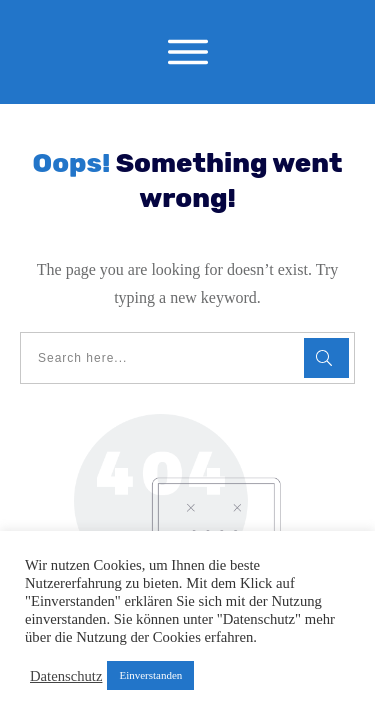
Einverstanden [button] (150, 675)
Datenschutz (66, 676)
